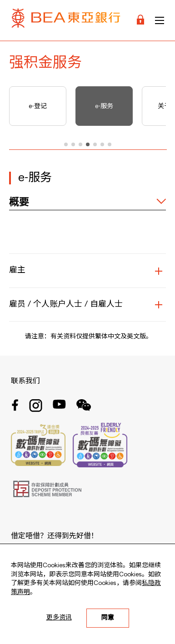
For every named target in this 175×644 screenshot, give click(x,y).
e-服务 (104, 106)
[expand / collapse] (87, 203)
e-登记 (38, 106)
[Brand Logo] (66, 20)
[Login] (140, 20)
